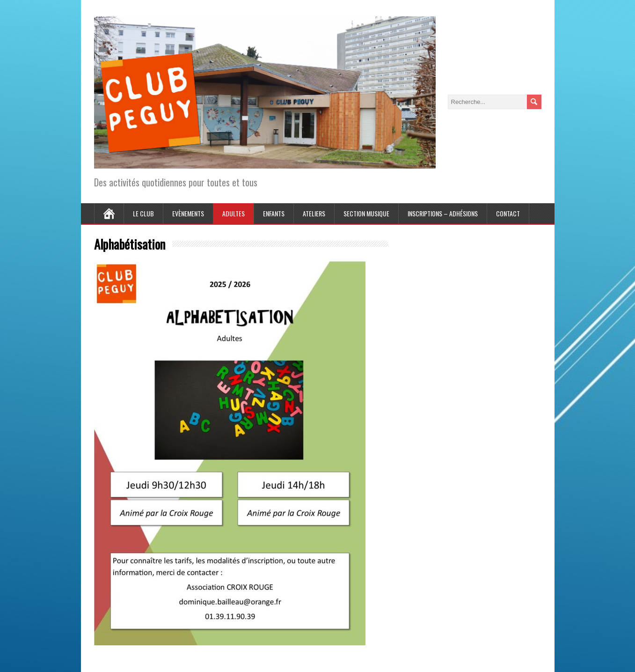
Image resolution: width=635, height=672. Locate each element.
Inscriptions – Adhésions (443, 213)
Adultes (234, 213)
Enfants (274, 213)
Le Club (143, 213)
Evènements (188, 213)
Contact (508, 213)
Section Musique (366, 213)
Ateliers (314, 213)
